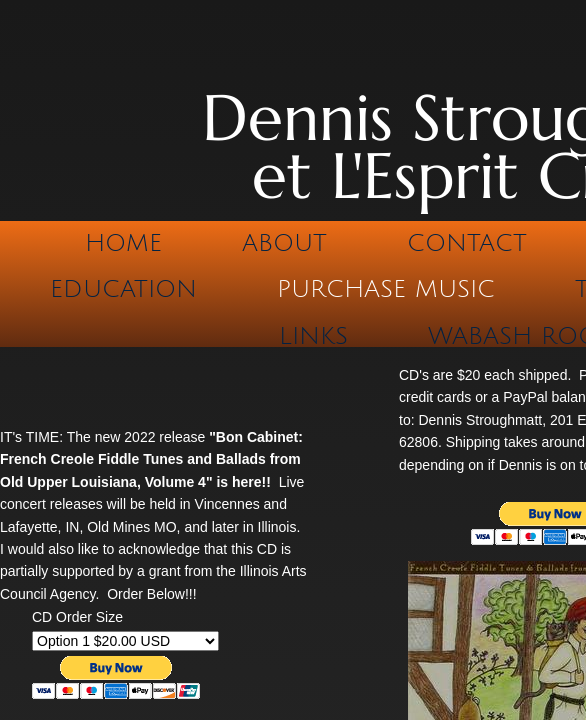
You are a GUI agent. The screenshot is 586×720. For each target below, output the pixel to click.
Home (123, 243)
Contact (467, 243)
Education (123, 289)
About (284, 243)
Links (313, 336)
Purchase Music (386, 289)
